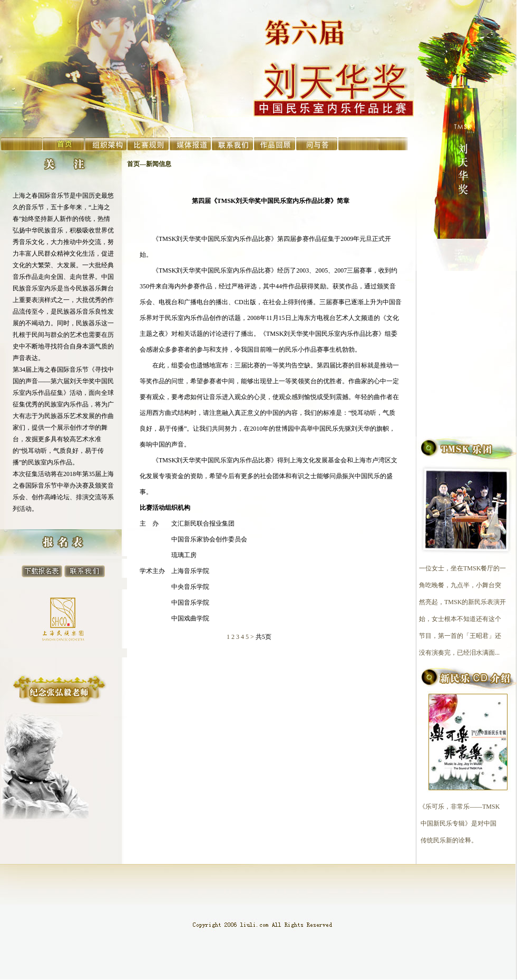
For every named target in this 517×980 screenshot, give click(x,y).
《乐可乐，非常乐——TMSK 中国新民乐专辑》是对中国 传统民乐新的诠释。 (457, 823)
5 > (250, 637)
